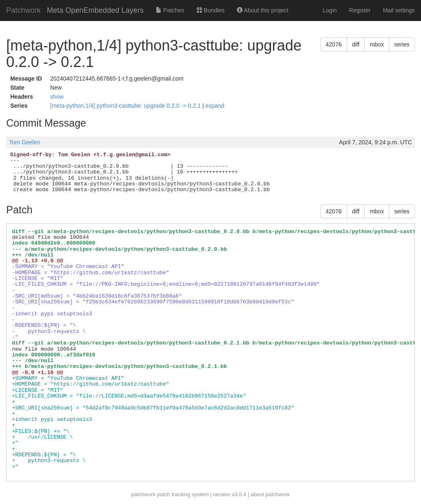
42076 (334, 44)
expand (215, 106)
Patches (170, 10)
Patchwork (23, 10)
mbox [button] (377, 44)
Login (330, 10)
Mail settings (399, 10)
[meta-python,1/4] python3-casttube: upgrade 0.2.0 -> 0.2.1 (126, 106)
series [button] (402, 44)
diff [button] (356, 44)
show (57, 97)
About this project (263, 10)
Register (360, 10)
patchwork (143, 494)
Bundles (210, 10)
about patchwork (270, 494)
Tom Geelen (24, 142)
